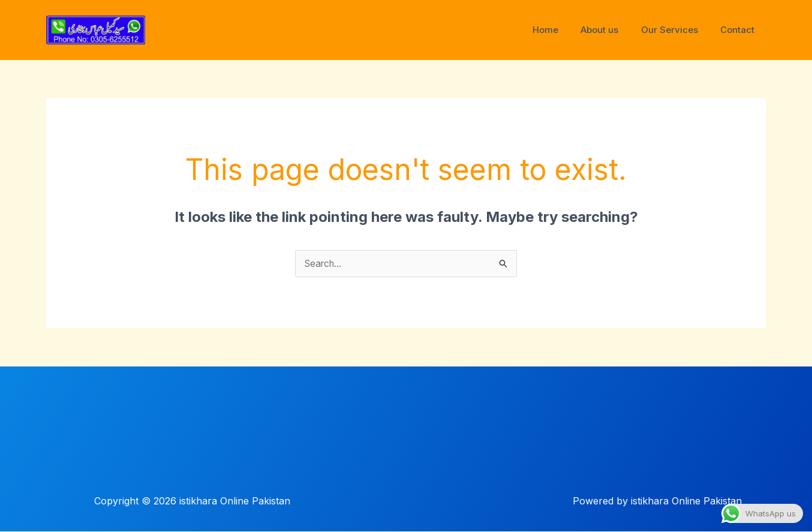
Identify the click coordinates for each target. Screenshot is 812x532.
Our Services (676, 30)
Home (561, 30)
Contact (740, 30)
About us (611, 30)
